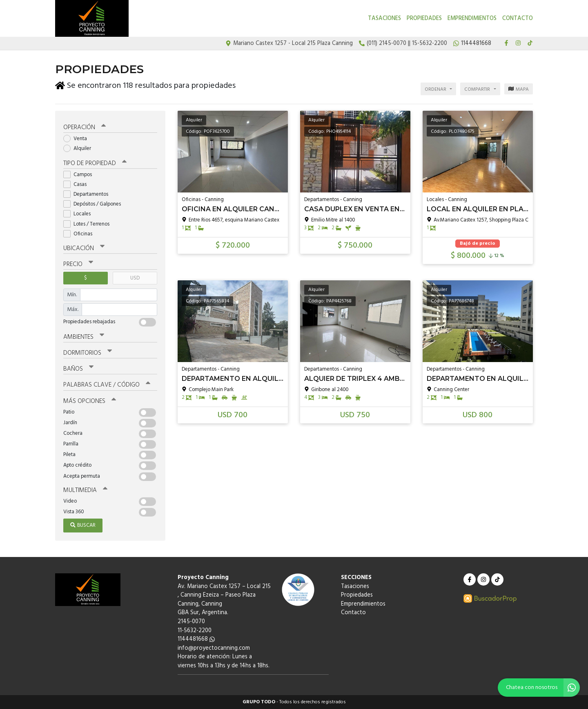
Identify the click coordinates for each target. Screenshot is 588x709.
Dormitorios (88, 353)
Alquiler (80, 149)
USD (135, 278)
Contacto (518, 19)
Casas (78, 185)
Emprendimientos (472, 19)
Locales (80, 214)
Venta (78, 139)
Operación (85, 127)
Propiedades (424, 19)
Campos (80, 175)
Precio (78, 264)
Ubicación (84, 248)
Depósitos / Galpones (95, 204)
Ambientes (84, 337)
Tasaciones (384, 19)
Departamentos (88, 194)
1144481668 (196, 639)
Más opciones (90, 401)
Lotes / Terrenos (89, 224)
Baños (78, 369)
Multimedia (85, 490)
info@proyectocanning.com (214, 648)
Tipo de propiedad (95, 163)
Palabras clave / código (107, 385)
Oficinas (80, 234)
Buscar (83, 525)
